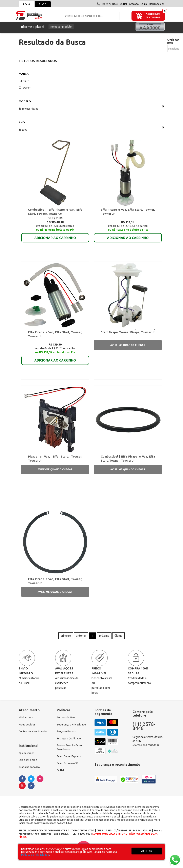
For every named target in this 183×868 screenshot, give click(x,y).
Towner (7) (26, 88)
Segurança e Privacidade (72, 733)
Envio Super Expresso (70, 766)
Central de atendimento (34, 740)
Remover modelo (61, 27)
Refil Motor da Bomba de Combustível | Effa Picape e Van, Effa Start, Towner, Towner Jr (128, 211)
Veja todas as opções (163, 106)
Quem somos (27, 762)
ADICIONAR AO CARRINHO (55, 236)
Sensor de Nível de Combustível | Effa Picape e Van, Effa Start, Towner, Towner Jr (55, 461)
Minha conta (26, 725)
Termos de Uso (66, 725)
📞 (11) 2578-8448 (107, 4)
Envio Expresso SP (68, 773)
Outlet (124, 4)
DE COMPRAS (153, 17)
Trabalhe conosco (30, 776)
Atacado (134, 4)
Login (144, 4)
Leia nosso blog (29, 769)
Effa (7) (24, 81)
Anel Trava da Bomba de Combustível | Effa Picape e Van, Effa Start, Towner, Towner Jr (55, 586)
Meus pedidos (156, 4)
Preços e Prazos (67, 740)
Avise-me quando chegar (128, 348)
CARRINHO (153, 14)
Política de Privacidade (35, 855)
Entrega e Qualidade (70, 747)
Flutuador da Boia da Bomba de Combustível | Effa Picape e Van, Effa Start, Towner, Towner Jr (55, 211)
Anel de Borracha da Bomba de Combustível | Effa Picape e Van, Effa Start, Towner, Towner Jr (128, 461)
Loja (27, 4)
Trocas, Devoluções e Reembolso (70, 756)
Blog (45, 4)
